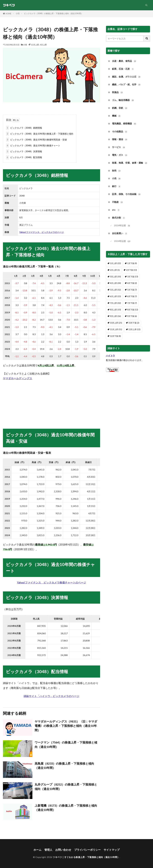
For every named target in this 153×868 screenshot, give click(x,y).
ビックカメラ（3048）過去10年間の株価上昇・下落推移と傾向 (40, 134)
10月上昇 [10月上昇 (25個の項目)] (116, 323)
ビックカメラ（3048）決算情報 (24, 151)
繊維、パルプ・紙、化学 (126, 85)
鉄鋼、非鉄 (120, 108)
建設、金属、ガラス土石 (126, 77)
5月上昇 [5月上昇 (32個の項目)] (115, 290)
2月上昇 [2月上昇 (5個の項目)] (115, 270)
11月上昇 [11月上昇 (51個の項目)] (116, 329)
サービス (119, 147)
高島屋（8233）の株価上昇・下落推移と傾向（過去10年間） (64, 766)
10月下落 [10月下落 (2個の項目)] (134, 323)
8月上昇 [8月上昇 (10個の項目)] (115, 310)
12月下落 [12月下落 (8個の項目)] (115, 336)
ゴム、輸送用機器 (123, 100)
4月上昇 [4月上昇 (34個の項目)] (115, 283)
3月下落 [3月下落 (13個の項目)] (133, 277)
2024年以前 (122, 226)
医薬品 (118, 92)
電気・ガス (120, 155)
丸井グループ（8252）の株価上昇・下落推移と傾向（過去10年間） (66, 787)
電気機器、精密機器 (124, 124)
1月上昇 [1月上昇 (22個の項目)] (115, 263)
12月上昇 (35, 45)
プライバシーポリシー (87, 850)
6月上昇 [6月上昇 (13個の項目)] (115, 296)
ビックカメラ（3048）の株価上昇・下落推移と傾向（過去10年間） (53, 13)
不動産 (118, 202)
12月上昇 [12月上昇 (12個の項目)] (134, 329)
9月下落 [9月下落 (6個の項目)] (132, 316)
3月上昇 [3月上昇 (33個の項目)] (115, 277)
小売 (18, 13)
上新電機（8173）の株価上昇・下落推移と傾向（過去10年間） (66, 808)
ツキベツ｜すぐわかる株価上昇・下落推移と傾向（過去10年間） (86, 857)
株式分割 (119, 218)
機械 (116, 116)
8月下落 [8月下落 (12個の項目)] (133, 310)
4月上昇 (43, 45)
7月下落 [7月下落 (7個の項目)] (132, 303)
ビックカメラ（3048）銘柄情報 (24, 128)
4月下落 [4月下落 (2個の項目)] (132, 283)
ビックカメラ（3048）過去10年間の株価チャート (33, 146)
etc (116, 210)
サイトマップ (112, 850)
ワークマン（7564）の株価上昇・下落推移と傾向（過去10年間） (66, 745)
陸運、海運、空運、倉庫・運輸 (130, 163)
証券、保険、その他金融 (126, 194)
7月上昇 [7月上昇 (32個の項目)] (115, 303)
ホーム (37, 850)
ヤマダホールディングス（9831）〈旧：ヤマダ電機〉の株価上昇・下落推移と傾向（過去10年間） (66, 726)
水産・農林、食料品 (124, 61)
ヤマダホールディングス (18, 378)
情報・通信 (120, 139)
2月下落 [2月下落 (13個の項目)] (131, 270)
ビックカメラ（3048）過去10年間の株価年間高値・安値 (36, 140)
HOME (8, 14)
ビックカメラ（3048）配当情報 (24, 157)
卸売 (116, 171)
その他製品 (120, 132)
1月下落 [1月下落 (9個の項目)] (132, 263)
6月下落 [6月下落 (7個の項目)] (132, 296)
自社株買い (120, 233)
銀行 (116, 186)
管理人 (48, 850)
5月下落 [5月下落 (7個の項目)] (132, 290)
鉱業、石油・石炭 (123, 69)
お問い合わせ (63, 850)
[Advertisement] (52, 402)
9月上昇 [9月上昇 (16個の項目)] (115, 316)
